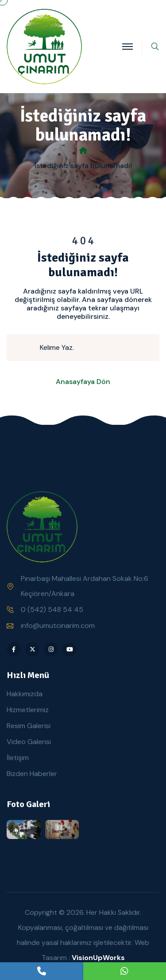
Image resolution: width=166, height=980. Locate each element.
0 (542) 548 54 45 (52, 610)
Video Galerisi (29, 742)
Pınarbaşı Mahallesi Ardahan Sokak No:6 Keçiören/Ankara (85, 586)
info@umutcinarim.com (58, 625)
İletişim (18, 758)
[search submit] (27, 348)
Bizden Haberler (32, 774)
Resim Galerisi (29, 726)
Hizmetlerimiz (28, 710)
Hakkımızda (25, 694)
